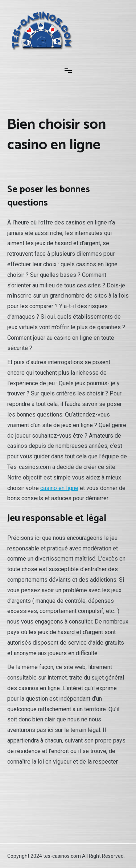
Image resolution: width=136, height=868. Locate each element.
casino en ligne (59, 488)
